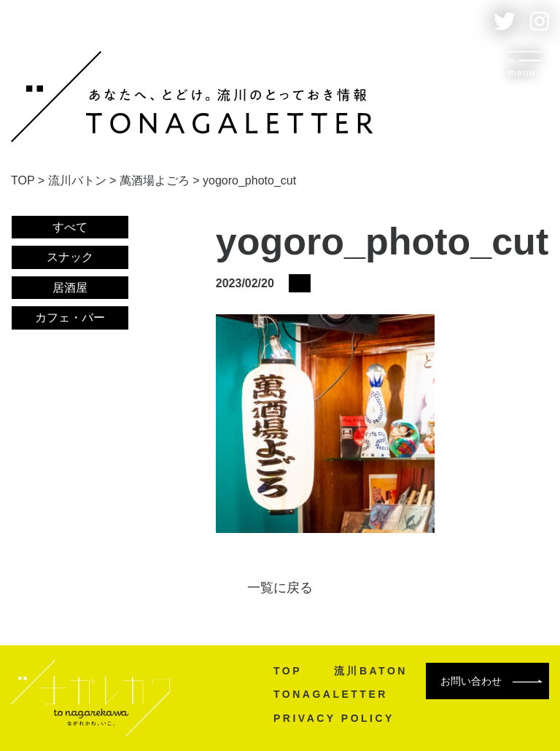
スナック (70, 257)
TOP (288, 671)
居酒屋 (70, 288)
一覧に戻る (280, 588)
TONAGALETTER (331, 694)
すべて (70, 227)
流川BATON (371, 671)
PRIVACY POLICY (334, 718)
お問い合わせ (491, 681)
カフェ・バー (70, 318)
